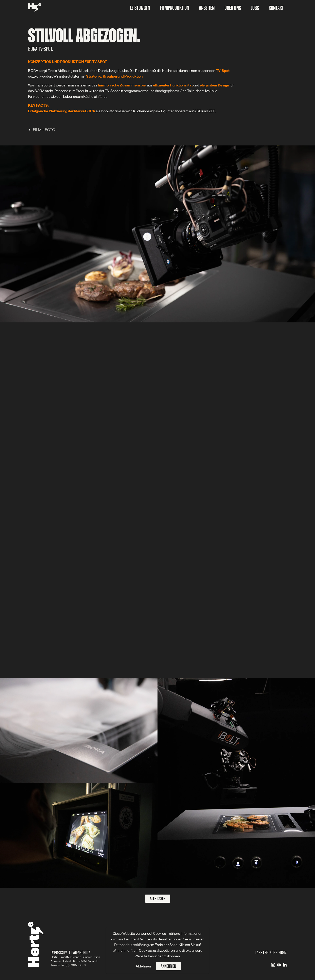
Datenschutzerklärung (132, 945)
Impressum (59, 953)
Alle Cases (158, 899)
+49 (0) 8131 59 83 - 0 (73, 965)
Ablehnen (143, 966)
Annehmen (168, 966)
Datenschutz (81, 953)
